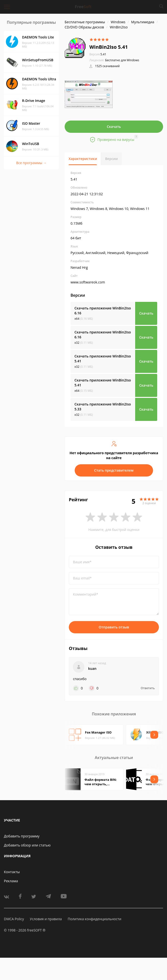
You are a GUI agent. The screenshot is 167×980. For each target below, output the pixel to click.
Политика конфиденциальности (94, 919)
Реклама (11, 881)
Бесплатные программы (85, 22)
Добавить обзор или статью (27, 845)
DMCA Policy (14, 919)
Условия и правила (46, 919)
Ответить (148, 688)
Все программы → (31, 163)
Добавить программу (22, 836)
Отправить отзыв (114, 627)
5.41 (98, 54)
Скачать (114, 127)
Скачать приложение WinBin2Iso (103, 311)
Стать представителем (114, 470)
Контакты (12, 872)
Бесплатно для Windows (122, 60)
